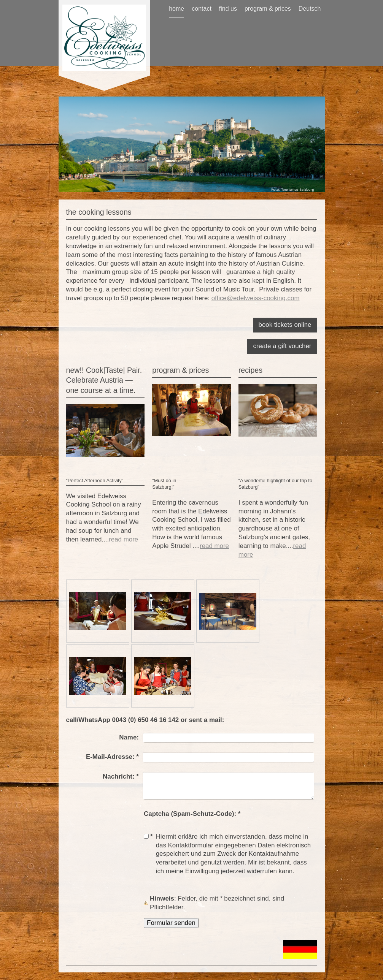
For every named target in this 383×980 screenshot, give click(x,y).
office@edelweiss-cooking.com (256, 298)
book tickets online (285, 325)
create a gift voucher (282, 346)
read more (123, 539)
